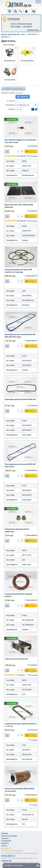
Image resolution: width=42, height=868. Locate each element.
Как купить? (6, 848)
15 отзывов (33, 156)
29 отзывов (33, 221)
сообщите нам (6, 861)
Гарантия (5, 838)
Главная (5, 833)
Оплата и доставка (9, 836)
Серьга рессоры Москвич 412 (17, 659)
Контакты (5, 843)
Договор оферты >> (8, 856)
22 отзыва (33, 675)
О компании (6, 841)
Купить (32, 151)
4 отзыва (34, 740)
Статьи (4, 846)
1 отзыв (34, 805)
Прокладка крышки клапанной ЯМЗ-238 (20, 399)
